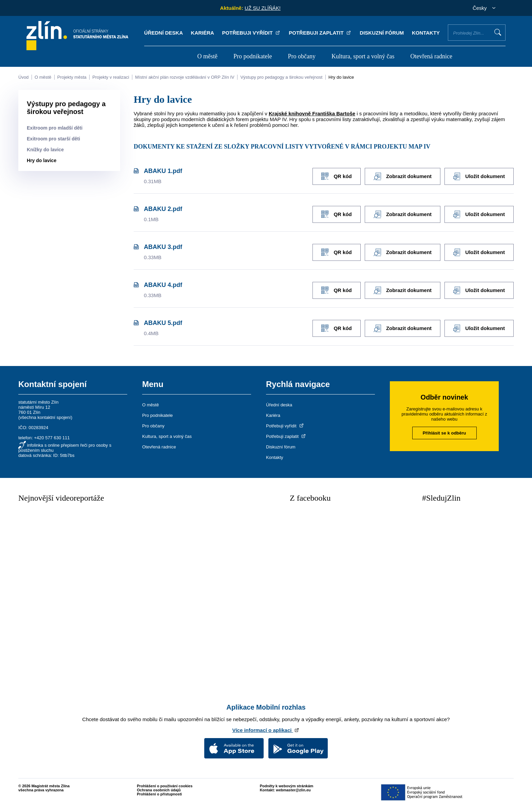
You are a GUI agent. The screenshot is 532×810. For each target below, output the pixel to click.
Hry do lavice (341, 77)
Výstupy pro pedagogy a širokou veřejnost (281, 77)
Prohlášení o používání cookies (165, 784)
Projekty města (72, 77)
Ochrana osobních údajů (159, 788)
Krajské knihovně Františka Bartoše (312, 113)
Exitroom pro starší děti (53, 139)
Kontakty (426, 33)
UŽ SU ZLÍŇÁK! (263, 8)
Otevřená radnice (431, 56)
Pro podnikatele (253, 56)
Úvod (23, 77)
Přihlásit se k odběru (444, 431)
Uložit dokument (479, 176)
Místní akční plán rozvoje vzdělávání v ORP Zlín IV (185, 77)
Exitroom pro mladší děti (55, 128)
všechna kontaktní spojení (45, 416)
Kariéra (203, 33)
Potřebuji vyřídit (251, 33)
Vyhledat (498, 32)
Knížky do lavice (45, 150)
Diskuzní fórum (382, 33)
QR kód (334, 176)
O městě (207, 56)
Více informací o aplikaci (266, 728)
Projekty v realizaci (111, 77)
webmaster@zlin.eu (293, 788)
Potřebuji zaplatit (320, 33)
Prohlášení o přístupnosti (160, 792)
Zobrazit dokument (402, 176)
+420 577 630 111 (52, 436)
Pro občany (302, 56)
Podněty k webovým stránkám (287, 784)
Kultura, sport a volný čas (363, 56)
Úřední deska (164, 33)
